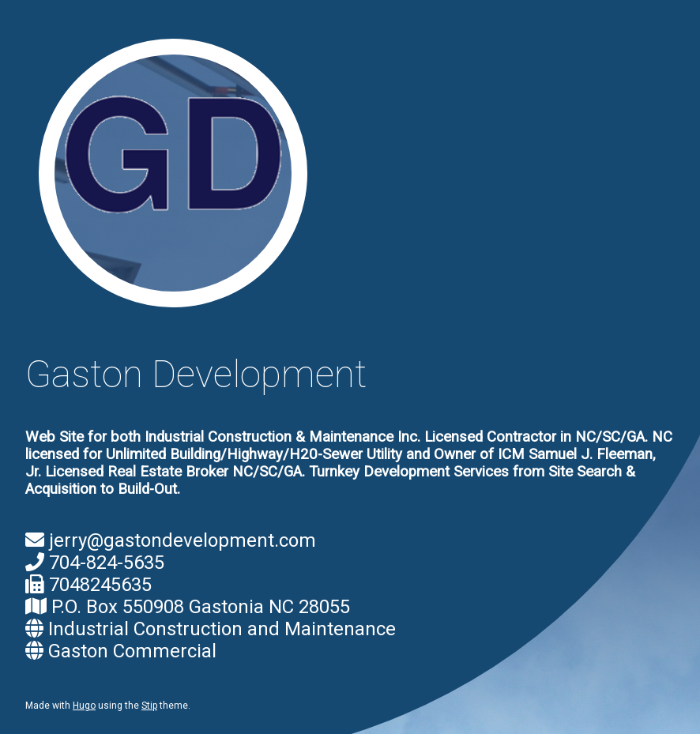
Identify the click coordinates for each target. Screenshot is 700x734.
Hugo (84, 706)
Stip (149, 706)
